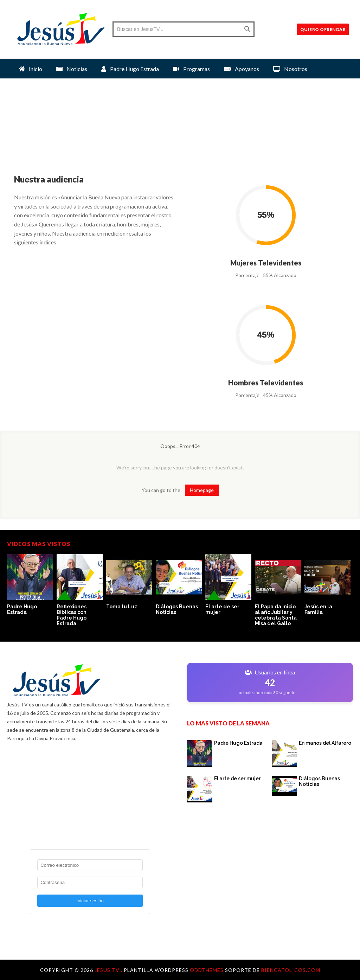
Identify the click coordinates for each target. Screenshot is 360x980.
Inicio (30, 69)
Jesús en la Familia (318, 609)
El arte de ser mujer (237, 779)
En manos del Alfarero (325, 743)
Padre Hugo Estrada (130, 69)
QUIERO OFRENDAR (323, 29)
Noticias (72, 69)
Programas (191, 69)
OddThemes (207, 970)
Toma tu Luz (122, 607)
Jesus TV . (109, 970)
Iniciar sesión (90, 901)
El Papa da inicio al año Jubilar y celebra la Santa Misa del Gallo (276, 615)
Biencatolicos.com (291, 970)
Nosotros (290, 69)
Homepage (202, 490)
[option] (32, 585)
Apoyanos (242, 69)
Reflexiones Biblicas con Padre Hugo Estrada (72, 615)
